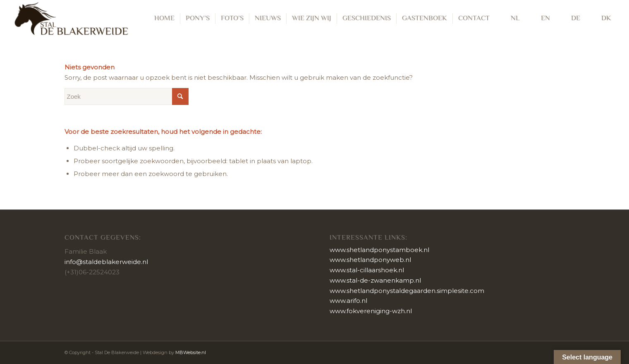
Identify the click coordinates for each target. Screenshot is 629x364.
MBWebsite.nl (191, 352)
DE (570, 19)
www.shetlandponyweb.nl (370, 260)
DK (601, 19)
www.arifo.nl (348, 301)
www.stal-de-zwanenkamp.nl (375, 280)
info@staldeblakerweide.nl (106, 262)
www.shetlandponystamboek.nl (379, 250)
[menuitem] (164, 19)
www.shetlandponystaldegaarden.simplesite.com (407, 291)
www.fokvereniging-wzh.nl (371, 311)
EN (540, 19)
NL (510, 19)
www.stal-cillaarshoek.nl (367, 270)
